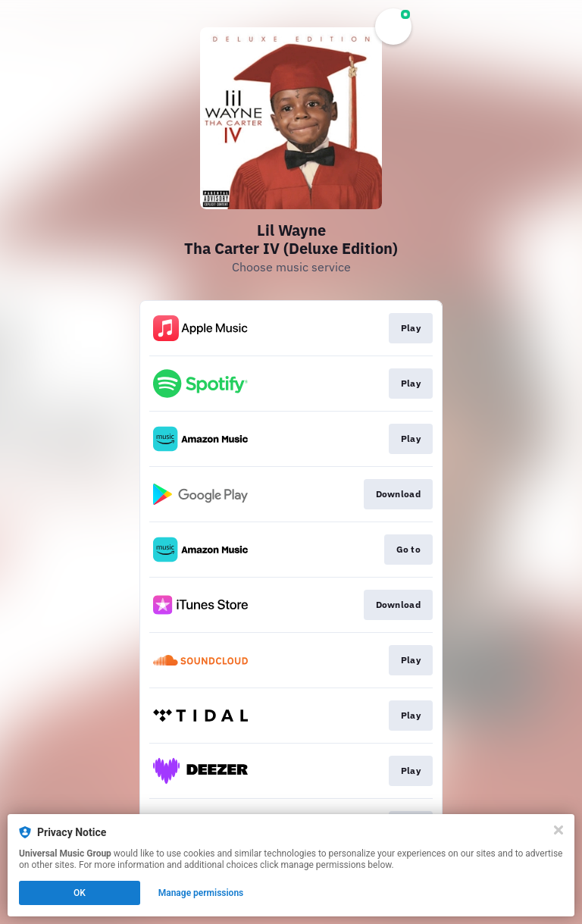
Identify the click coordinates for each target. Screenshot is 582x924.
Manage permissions (201, 893)
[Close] (559, 830)
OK (80, 893)
